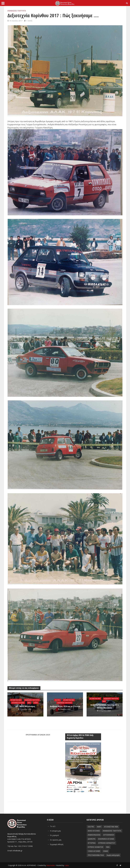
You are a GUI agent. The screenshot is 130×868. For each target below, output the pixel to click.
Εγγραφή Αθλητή (57, 844)
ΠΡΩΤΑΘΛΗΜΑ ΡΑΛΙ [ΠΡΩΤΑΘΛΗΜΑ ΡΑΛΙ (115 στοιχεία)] (96, 855)
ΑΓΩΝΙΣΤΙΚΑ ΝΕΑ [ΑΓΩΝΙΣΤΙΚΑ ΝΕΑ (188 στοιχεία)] (111, 826)
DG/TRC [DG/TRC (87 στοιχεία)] (91, 826)
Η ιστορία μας (56, 830)
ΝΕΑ (29, 704)
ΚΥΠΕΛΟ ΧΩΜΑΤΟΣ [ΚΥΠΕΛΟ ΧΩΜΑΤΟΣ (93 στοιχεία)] (95, 847)
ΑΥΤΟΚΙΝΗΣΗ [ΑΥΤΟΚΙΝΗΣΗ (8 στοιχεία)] (109, 835)
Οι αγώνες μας (56, 839)
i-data (67, 865)
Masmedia (50, 865)
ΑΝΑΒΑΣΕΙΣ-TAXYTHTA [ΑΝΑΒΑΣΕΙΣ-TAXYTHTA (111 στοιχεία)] (112, 830)
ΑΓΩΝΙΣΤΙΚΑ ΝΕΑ (25, 698)
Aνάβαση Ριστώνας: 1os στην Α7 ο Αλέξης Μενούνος (105, 706)
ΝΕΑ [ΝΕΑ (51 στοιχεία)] (108, 847)
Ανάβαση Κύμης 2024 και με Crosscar (65, 706)
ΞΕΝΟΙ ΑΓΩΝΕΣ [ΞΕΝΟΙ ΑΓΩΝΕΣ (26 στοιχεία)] (94, 851)
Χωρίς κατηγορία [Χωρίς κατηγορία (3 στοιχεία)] (113, 855)
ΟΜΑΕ (36, 704)
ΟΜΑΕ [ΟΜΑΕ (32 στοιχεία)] (106, 851)
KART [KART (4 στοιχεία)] (99, 826)
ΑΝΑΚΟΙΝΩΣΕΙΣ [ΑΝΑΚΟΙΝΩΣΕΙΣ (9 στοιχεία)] (94, 835)
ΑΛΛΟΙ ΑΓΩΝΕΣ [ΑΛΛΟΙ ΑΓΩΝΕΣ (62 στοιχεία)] (94, 830)
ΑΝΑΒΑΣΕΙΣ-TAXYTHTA (17, 11)
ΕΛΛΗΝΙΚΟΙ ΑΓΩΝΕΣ (18, 704)
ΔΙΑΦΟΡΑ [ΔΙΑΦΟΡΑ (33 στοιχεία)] (92, 839)
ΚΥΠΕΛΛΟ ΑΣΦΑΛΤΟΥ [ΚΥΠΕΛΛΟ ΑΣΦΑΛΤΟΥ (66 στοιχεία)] (107, 843)
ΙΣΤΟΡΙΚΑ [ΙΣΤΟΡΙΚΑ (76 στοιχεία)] (92, 843)
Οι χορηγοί (55, 835)
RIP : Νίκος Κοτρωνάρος (25, 708)
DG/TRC (57, 700)
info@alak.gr (18, 850)
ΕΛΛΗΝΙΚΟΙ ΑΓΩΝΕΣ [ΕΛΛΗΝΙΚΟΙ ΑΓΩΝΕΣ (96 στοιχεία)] (106, 839)
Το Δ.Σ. (53, 826)
